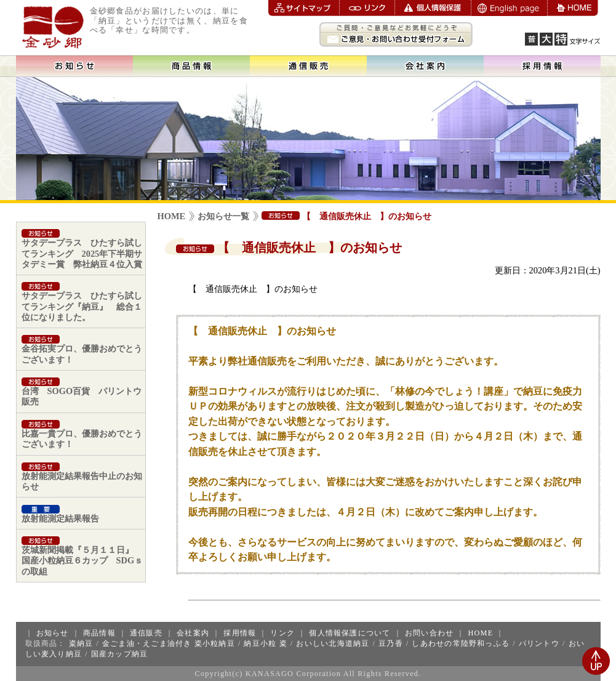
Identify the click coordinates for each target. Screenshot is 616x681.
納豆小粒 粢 (265, 643)
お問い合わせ (429, 633)
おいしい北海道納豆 (333, 643)
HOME (172, 216)
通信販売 (146, 633)
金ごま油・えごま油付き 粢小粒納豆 (169, 643)
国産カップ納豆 (120, 654)
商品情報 (99, 633)
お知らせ (53, 633)
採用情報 (240, 633)
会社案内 (193, 633)
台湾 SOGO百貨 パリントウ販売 (82, 392)
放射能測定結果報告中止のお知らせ (82, 477)
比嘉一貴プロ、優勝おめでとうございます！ (82, 434)
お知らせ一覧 (223, 216)
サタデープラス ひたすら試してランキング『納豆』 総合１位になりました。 (82, 302)
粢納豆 (81, 643)
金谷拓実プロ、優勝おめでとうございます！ (82, 349)
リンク (282, 633)
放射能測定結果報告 (60, 514)
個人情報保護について (350, 633)
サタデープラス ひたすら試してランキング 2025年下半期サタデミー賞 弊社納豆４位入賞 (82, 249)
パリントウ (539, 643)
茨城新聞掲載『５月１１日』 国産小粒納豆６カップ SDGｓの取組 (82, 556)
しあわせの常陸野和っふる (461, 643)
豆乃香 (391, 643)
